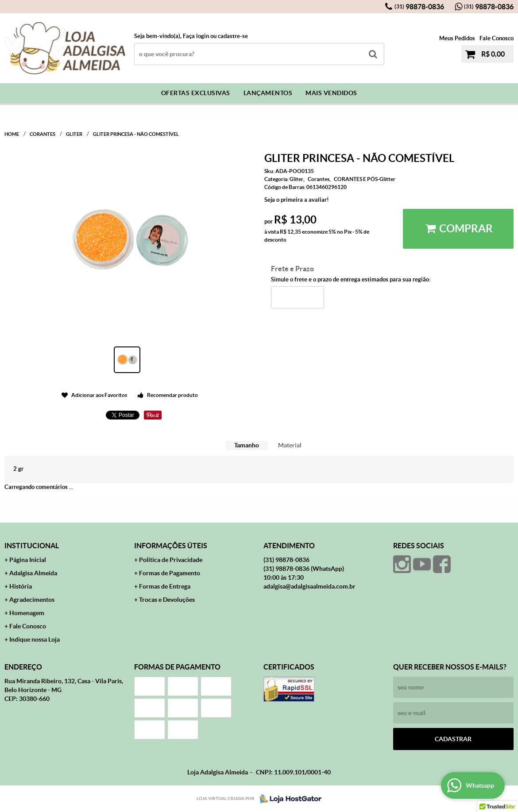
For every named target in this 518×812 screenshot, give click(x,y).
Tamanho (247, 445)
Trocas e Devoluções (167, 600)
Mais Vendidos (331, 93)
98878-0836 (419, 7)
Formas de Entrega (165, 586)
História (21, 586)
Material (290, 445)
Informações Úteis (171, 546)
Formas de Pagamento (170, 573)
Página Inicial (28, 560)
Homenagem (27, 613)
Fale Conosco (497, 38)
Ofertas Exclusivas (196, 93)
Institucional (32, 546)
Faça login (196, 36)
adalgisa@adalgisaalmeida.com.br (309, 586)
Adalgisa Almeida (33, 573)
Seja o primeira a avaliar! (297, 200)
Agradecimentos (32, 600)
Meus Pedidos (457, 38)
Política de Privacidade (171, 560)
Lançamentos (268, 93)
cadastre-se (233, 36)
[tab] (247, 445)
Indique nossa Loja (35, 639)
